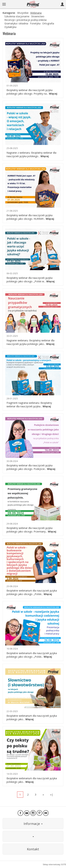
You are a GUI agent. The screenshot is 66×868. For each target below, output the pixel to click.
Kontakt (33, 849)
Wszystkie (23, 13)
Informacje (33, 824)
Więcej (53, 94)
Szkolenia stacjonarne (17, 16)
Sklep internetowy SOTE (54, 864)
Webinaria (36, 13)
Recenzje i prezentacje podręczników (26, 20)
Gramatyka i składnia (16, 23)
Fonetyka (35, 23)
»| (52, 794)
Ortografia (48, 23)
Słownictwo (38, 16)
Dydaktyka (10, 27)
